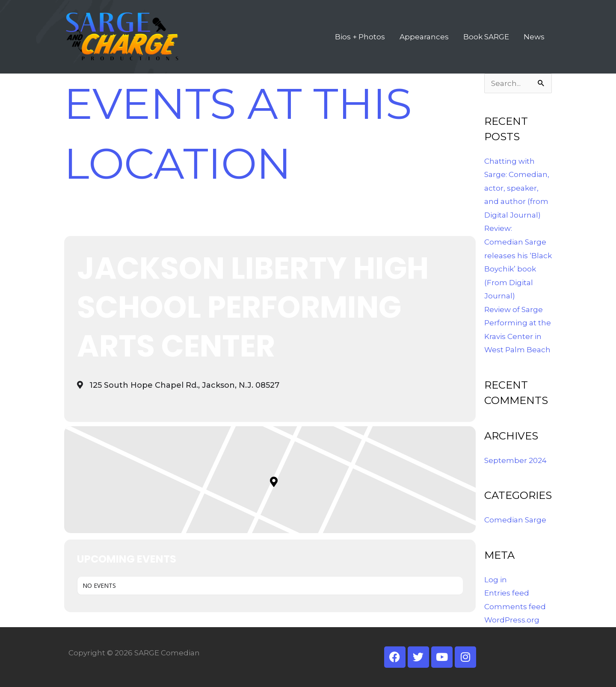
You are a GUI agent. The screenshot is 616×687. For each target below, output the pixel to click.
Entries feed (507, 593)
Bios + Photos (360, 37)
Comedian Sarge (515, 520)
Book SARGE (486, 37)
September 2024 (515, 460)
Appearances (424, 37)
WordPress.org (512, 620)
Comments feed (515, 607)
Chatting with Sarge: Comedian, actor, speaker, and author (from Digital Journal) (517, 188)
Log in (496, 580)
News (534, 37)
